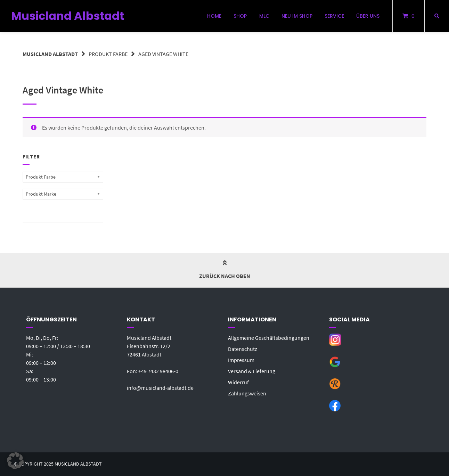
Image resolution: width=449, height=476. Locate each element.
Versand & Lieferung (252, 371)
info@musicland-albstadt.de (160, 388)
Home (214, 16)
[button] (15, 461)
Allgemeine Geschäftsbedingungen (269, 338)
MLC (264, 16)
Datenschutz (243, 349)
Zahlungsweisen (247, 393)
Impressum (241, 360)
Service (334, 16)
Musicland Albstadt (68, 16)
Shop (240, 16)
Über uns (368, 16)
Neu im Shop (297, 16)
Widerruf (238, 382)
